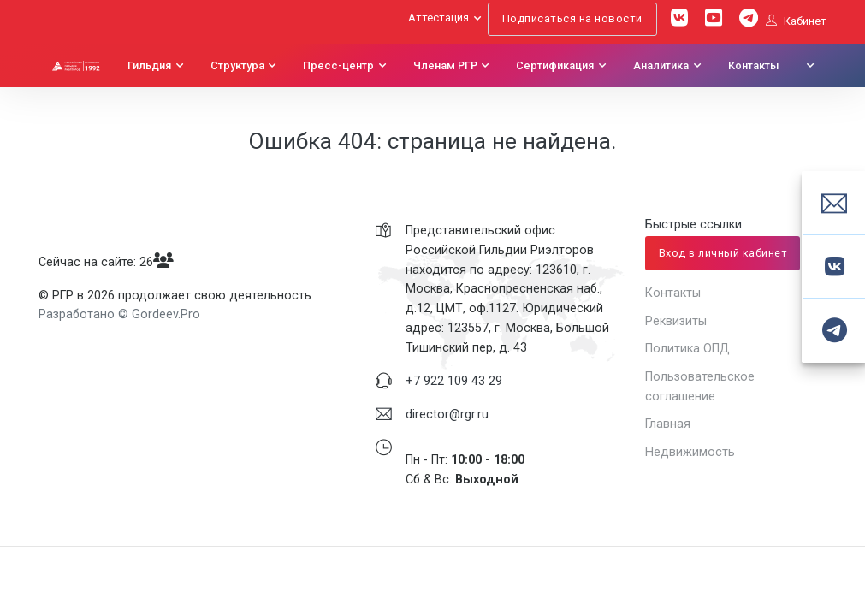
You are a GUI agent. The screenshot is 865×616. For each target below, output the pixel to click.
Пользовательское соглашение (700, 386)
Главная (668, 423)
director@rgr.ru (447, 414)
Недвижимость (690, 452)
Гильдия (149, 66)
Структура (237, 66)
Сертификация (555, 66)
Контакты (754, 66)
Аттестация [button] (438, 18)
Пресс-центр (338, 66)
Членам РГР (445, 66)
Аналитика (661, 66)
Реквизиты (676, 321)
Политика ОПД (687, 348)
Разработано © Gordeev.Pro (119, 314)
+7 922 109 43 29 (454, 381)
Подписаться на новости (572, 18)
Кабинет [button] (796, 21)
